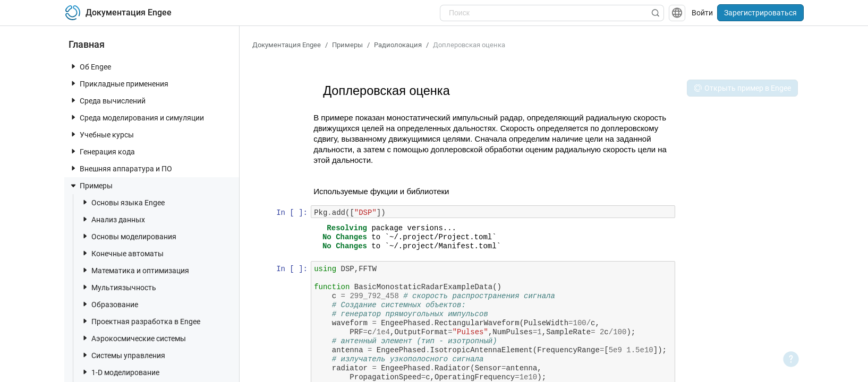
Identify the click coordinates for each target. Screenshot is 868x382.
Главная (87, 44)
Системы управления (123, 355)
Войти (702, 13)
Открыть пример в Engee (742, 88)
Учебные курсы (101, 134)
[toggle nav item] (73, 66)
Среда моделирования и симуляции (137, 118)
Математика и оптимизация (135, 270)
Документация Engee (287, 45)
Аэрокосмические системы (133, 338)
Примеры (91, 186)
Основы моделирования (129, 236)
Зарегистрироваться (760, 13)
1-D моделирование (120, 372)
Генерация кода (102, 151)
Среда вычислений (107, 101)
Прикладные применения (119, 84)
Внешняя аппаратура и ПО (121, 168)
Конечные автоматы (122, 253)
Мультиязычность (118, 287)
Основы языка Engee (123, 202)
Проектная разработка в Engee (141, 321)
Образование (109, 304)
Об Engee (90, 67)
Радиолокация (398, 45)
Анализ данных (113, 219)
